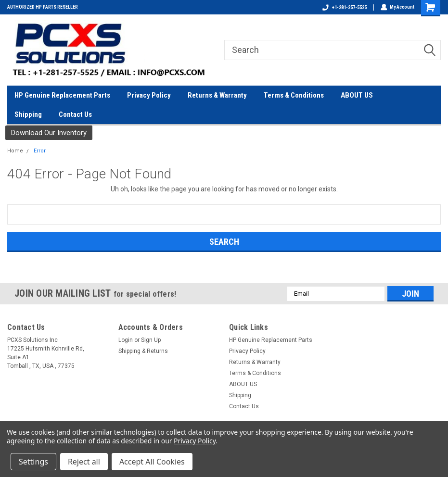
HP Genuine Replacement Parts (62, 95)
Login (126, 340)
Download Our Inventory (49, 133)
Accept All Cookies (152, 462)
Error (40, 151)
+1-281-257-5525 (344, 7)
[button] (49, 133)
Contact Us (75, 114)
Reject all (84, 462)
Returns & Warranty (217, 95)
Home (15, 151)
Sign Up (151, 340)
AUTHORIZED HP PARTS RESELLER (43, 7)
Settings (33, 462)
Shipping (28, 114)
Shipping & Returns (143, 351)
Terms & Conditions (294, 95)
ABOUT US (357, 95)
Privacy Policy (149, 95)
